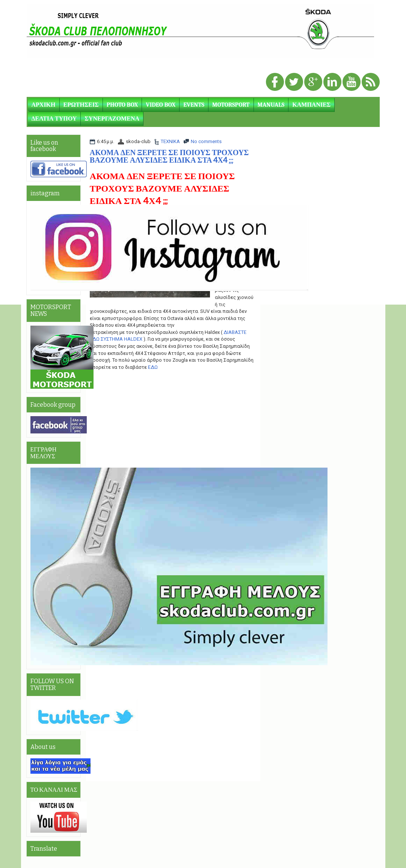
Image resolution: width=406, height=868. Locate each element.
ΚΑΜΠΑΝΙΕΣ (311, 105)
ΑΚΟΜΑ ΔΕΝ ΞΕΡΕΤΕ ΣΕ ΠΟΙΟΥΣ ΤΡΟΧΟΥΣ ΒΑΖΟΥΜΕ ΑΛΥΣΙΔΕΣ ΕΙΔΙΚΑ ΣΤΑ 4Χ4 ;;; (169, 156)
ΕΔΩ (153, 367)
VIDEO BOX (161, 105)
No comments (206, 141)
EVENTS (194, 105)
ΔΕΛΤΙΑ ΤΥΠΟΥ (54, 119)
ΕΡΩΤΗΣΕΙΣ (81, 105)
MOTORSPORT (231, 105)
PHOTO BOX (122, 105)
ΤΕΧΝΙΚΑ (170, 141)
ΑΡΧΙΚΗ (44, 105)
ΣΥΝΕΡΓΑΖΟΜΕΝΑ (112, 119)
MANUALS (271, 105)
